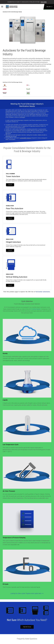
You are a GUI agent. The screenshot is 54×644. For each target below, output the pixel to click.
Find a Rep (49, 7)
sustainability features (25, 138)
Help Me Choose (27, 627)
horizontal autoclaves (43, 292)
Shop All (10, 185)
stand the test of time (11, 136)
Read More (44, 2)
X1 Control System (35, 309)
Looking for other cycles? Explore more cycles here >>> (27, 593)
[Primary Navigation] (2, 7)
